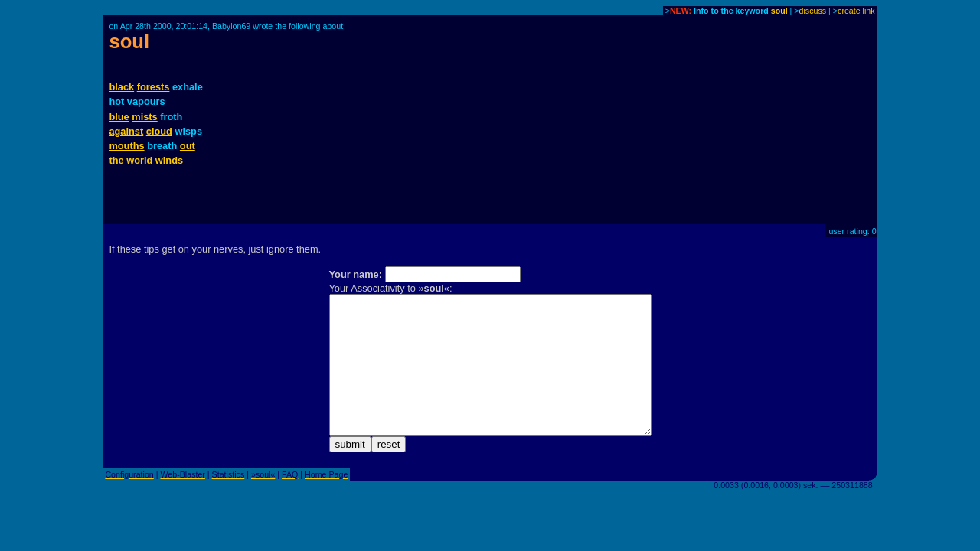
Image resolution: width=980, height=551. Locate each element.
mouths (126, 146)
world (139, 160)
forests (154, 87)
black (121, 87)
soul (779, 11)
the (116, 160)
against (126, 131)
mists (144, 117)
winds (169, 160)
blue (119, 117)
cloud (159, 131)
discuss (813, 11)
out (188, 146)
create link (856, 11)
